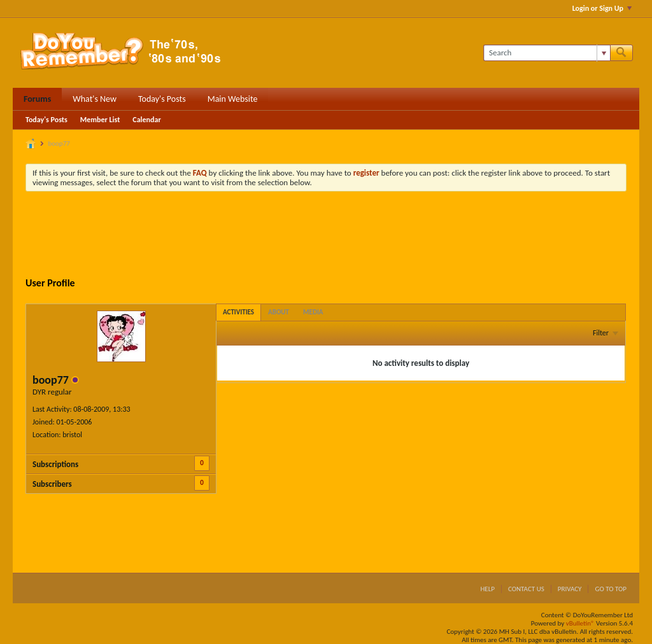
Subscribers (52, 484)
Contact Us (526, 589)
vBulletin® (580, 623)
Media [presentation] (313, 312)
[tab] (238, 312)
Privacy (570, 589)
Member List (100, 120)
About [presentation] (279, 312)
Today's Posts (162, 99)
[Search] (547, 53)
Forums (37, 99)
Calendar (146, 120)
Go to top (611, 589)
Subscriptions (55, 464)
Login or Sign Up (602, 8)
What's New (95, 99)
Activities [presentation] (238, 312)
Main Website (233, 99)
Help (487, 589)
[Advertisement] (326, 236)
